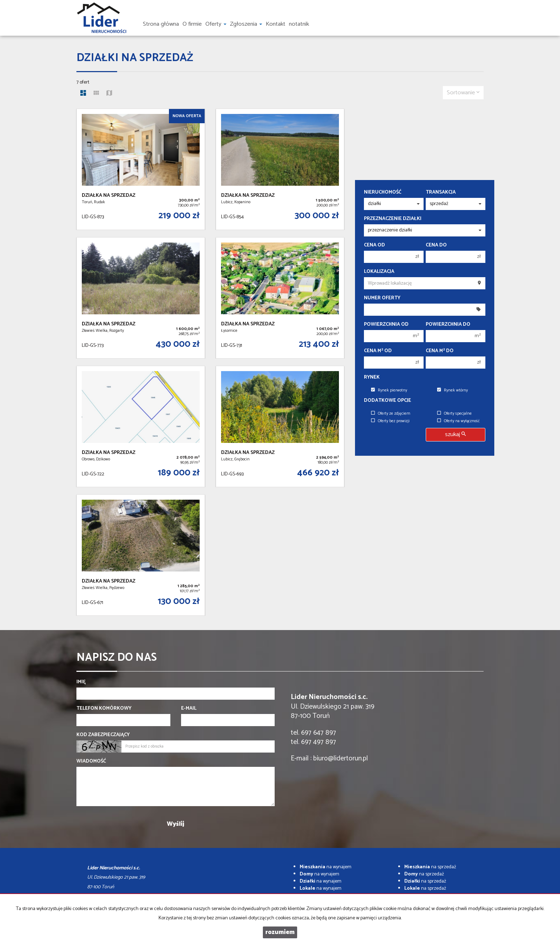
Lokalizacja (379, 272)
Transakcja (441, 193)
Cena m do (440, 351)
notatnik (299, 24)
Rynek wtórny (452, 390)
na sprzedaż (430, 867)
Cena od (374, 245)
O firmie (192, 24)
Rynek (372, 378)
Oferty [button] (216, 24)
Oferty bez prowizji (390, 421)
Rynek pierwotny (389, 390)
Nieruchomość (383, 193)
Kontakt (276, 24)
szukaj (455, 434)
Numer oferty (382, 298)
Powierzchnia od (386, 325)
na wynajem (326, 867)
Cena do (436, 245)
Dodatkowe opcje (387, 401)
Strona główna (161, 24)
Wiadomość (91, 761)
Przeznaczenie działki (393, 219)
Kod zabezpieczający (103, 735)
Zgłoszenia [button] (246, 24)
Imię (81, 682)
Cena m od (378, 351)
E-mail (189, 709)
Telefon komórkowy (104, 709)
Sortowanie (463, 93)
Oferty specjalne (454, 414)
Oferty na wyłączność (458, 421)
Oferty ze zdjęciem (391, 414)
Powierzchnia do (448, 325)
